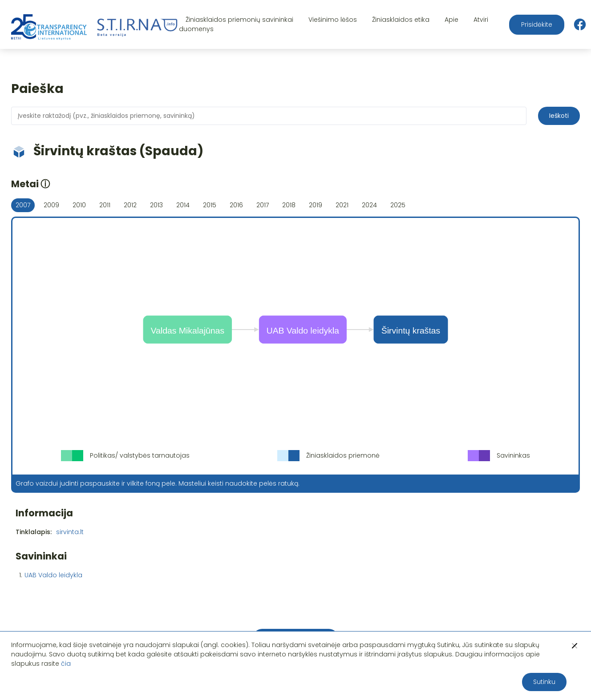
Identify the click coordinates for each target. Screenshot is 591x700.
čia (66, 664)
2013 (156, 205)
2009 (51, 205)
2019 (316, 205)
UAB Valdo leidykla (53, 575)
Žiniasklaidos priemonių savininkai (239, 20)
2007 (23, 205)
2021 (342, 205)
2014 (183, 205)
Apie (451, 20)
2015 (210, 205)
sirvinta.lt (70, 532)
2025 (398, 205)
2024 (369, 205)
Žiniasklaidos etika (401, 20)
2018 (289, 205)
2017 (263, 205)
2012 (130, 205)
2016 (236, 205)
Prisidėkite (537, 24)
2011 (105, 205)
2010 (79, 205)
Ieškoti (559, 116)
